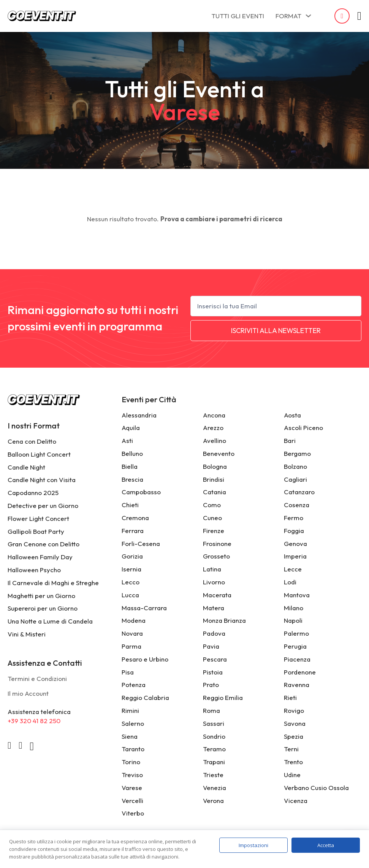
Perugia (295, 646)
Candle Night (26, 467)
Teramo (214, 749)
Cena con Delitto (32, 441)
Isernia (131, 569)
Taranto (133, 749)
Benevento (219, 453)
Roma (211, 710)
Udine (292, 775)
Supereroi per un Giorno (43, 608)
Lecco (131, 582)
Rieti (290, 697)
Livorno (214, 582)
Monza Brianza (224, 620)
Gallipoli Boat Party (36, 531)
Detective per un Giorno (43, 505)
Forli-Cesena (141, 543)
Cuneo (212, 518)
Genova (295, 543)
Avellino (215, 440)
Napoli (293, 620)
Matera (214, 608)
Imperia (295, 556)
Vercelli (132, 801)
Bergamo (297, 453)
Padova (214, 633)
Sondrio (214, 736)
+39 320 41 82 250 (34, 721)
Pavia (211, 646)
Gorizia (132, 556)
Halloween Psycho (34, 570)
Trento (293, 762)
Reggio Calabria (145, 697)
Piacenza (297, 659)
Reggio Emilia (223, 697)
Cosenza (297, 505)
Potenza (134, 685)
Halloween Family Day (40, 557)
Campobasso (141, 492)
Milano (294, 608)
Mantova (297, 595)
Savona (295, 723)
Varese (132, 788)
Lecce (293, 569)
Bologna (215, 466)
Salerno (133, 723)
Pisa (128, 672)
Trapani (214, 762)
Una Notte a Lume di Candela (50, 621)
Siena (130, 736)
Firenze (214, 531)
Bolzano (295, 466)
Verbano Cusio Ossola (316, 788)
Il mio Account (28, 693)
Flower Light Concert (38, 518)
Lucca (130, 595)
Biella (130, 466)
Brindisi (214, 479)
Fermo (294, 518)
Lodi (290, 582)
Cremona (135, 518)
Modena (134, 620)
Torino (131, 762)
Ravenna (297, 685)
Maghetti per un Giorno (41, 596)
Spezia (294, 736)
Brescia (132, 479)
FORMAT (288, 16)
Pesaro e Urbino (145, 659)
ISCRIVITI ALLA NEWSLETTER (276, 331)
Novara (132, 633)
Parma (131, 646)
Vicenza (296, 801)
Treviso (132, 775)
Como (212, 505)
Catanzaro (299, 492)
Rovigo (294, 710)
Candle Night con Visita (42, 480)
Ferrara (133, 531)
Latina (212, 569)
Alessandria (139, 415)
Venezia (215, 788)
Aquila (131, 428)
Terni (291, 749)
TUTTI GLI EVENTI (238, 16)
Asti (127, 440)
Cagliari (295, 479)
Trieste (213, 775)
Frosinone (217, 543)
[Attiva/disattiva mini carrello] (359, 16)
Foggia (294, 531)
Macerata (217, 595)
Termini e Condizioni (37, 678)
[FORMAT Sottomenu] (308, 16)
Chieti (130, 505)
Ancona (214, 415)
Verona (213, 801)
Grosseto (216, 556)
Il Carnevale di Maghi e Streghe (53, 583)
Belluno (132, 453)
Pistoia (213, 672)
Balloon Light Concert (39, 454)
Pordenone (300, 672)
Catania (215, 492)
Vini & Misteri (27, 634)
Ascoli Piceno (303, 428)
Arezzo (213, 428)
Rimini (130, 710)
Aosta (292, 415)
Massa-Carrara (144, 608)
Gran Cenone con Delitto (44, 544)
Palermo (296, 633)
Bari (290, 440)
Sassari (214, 723)
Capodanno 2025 (33, 493)
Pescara (215, 659)
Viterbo (133, 813)
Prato (211, 685)
